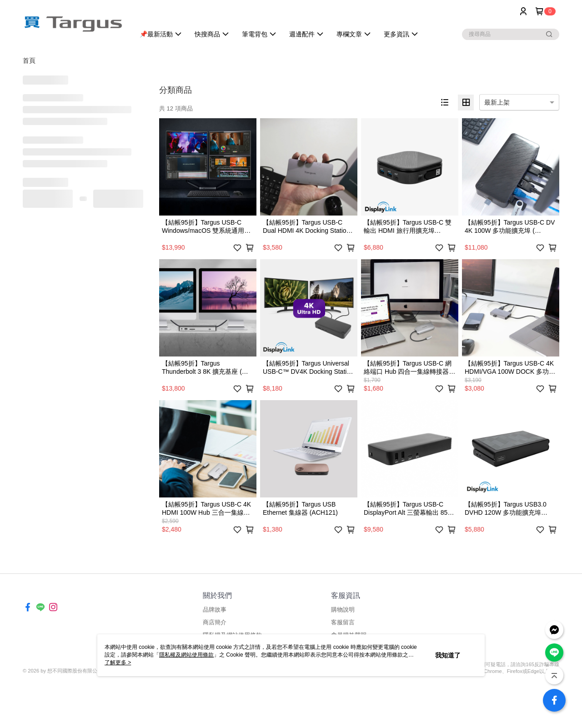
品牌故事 (215, 610)
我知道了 (448, 655)
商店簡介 (215, 622)
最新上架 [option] (497, 102)
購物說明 (343, 610)
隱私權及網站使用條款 (186, 655)
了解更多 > (118, 663)
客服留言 (343, 622)
